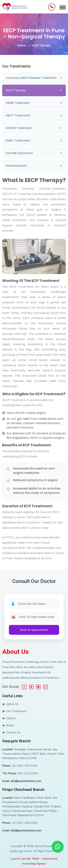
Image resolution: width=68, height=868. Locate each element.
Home (21, 45)
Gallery (11, 718)
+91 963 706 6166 (24, 766)
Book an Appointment (34, 630)
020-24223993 (28, 773)
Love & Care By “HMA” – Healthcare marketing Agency (34, 861)
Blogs (10, 725)
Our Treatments (17, 711)
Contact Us (13, 732)
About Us (15, 652)
